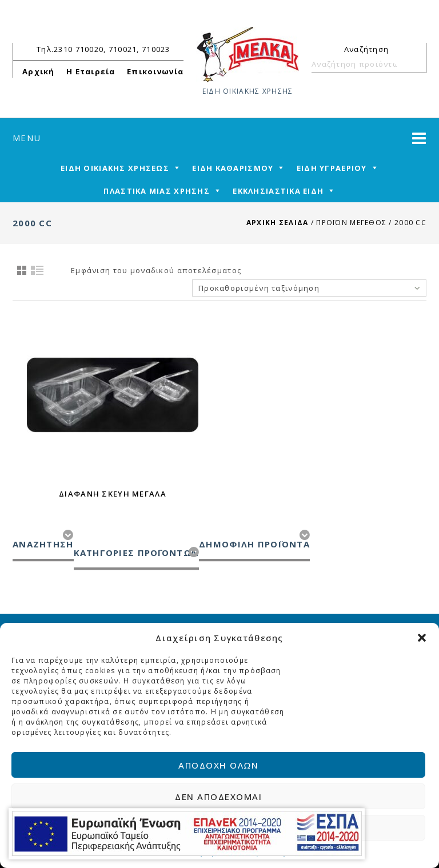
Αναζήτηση (413, 64)
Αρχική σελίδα (278, 223)
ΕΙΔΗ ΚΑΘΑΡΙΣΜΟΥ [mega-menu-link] (233, 168)
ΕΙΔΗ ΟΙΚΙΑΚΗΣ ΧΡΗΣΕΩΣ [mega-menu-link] (115, 168)
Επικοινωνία (155, 71)
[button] (422, 638)
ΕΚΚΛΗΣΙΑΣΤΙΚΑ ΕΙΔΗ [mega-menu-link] (278, 191)
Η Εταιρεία (91, 71)
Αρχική (39, 71)
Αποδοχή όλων (219, 765)
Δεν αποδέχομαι (219, 797)
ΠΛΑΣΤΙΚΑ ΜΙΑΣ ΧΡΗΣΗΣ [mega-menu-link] (157, 191)
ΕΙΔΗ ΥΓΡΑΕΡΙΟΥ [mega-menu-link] (332, 168)
